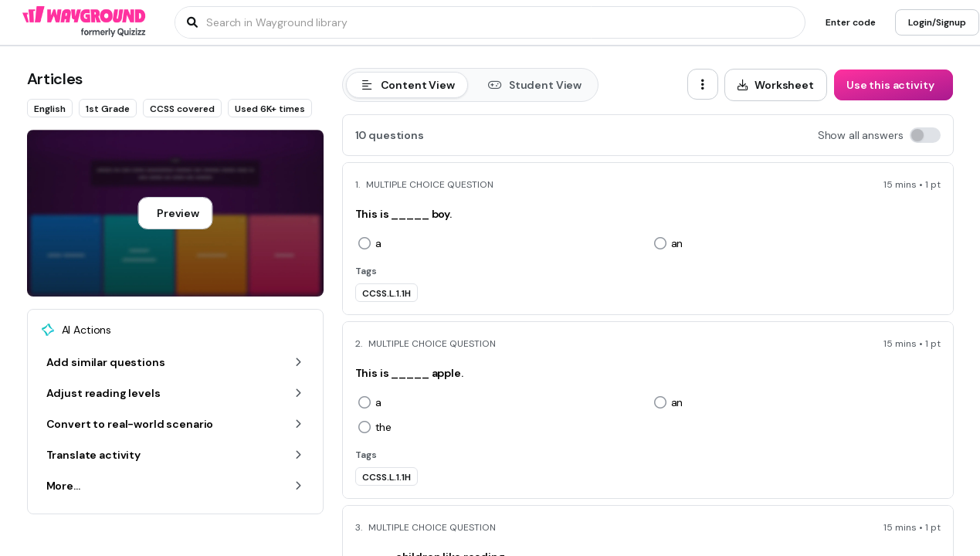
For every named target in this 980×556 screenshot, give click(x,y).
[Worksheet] (776, 85)
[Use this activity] (894, 85)
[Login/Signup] (937, 22)
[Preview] (175, 213)
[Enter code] (851, 22)
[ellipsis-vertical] (703, 84)
